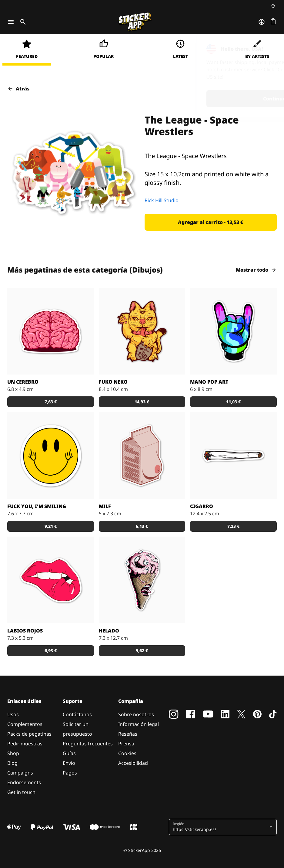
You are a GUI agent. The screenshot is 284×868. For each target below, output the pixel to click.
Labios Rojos (25, 631)
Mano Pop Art (209, 382)
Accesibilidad (133, 763)
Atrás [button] (18, 89)
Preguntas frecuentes (88, 744)
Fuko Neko (113, 382)
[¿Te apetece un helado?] (142, 580)
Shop (13, 753)
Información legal (139, 724)
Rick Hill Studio (162, 200)
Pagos (70, 773)
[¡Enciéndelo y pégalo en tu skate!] (233, 456)
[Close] (266, 46)
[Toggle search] (22, 22)
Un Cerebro (23, 382)
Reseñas (128, 734)
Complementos (25, 724)
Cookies (127, 753)
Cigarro (202, 506)
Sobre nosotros (136, 714)
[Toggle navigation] (11, 22)
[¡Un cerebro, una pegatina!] (51, 331)
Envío (69, 763)
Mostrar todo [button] (256, 270)
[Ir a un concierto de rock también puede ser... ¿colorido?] (233, 331)
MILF (105, 506)
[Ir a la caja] (273, 22)
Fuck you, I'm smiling (37, 506)
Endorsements (24, 782)
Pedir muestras (25, 744)
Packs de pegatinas (29, 734)
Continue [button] (200, 99)
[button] (211, 222)
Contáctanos (77, 714)
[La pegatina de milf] (142, 456)
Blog (12, 763)
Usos (13, 714)
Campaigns (20, 773)
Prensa (126, 744)
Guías (69, 753)
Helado (109, 631)
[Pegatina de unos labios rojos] (51, 580)
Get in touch (21, 792)
